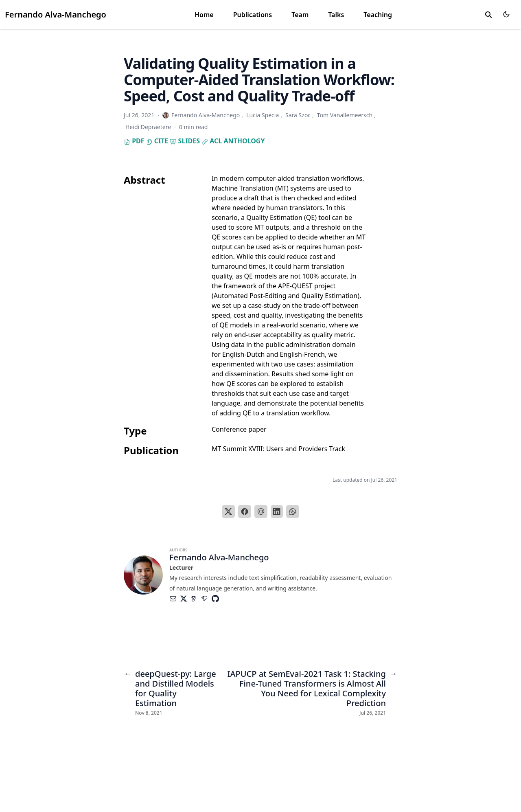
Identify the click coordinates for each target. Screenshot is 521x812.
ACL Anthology (233, 141)
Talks (336, 15)
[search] (488, 15)
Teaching (378, 15)
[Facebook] (245, 511)
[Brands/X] (185, 599)
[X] (228, 511)
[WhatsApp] (293, 511)
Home (204, 15)
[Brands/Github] (217, 599)
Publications (253, 15)
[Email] (261, 511)
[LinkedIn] (277, 511)
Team (300, 15)
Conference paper (239, 429)
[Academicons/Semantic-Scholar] (206, 599)
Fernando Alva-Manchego (56, 14)
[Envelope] (175, 599)
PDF (134, 141)
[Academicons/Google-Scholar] (196, 599)
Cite (157, 141)
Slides (185, 141)
